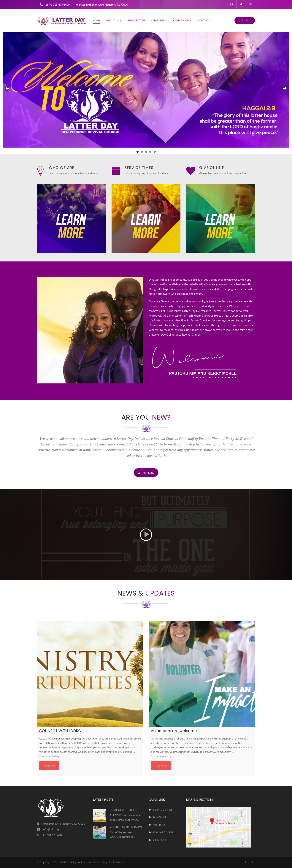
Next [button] (285, 89)
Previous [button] (7, 89)
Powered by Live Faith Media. (110, 862)
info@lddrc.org (51, 829)
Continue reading (49, 756)
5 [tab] (155, 152)
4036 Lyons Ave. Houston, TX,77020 (107, 5)
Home (96, 20)
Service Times (137, 20)
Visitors (159, 825)
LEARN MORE (146, 473)
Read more (49, 766)
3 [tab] (146, 152)
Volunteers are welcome (126, 827)
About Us (112, 20)
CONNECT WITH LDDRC (123, 810)
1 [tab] (138, 152)
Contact (204, 20)
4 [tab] (150, 152)
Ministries (158, 20)
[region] (146, 90)
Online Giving (182, 20)
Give (245, 20)
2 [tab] (142, 152)
